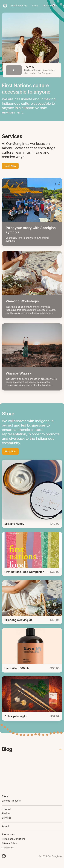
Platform (7, 813)
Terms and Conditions (14, 839)
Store (35, 6)
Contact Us (8, 848)
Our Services (50, 6)
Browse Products (11, 801)
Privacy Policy (9, 843)
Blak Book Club (19, 6)
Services (7, 818)
